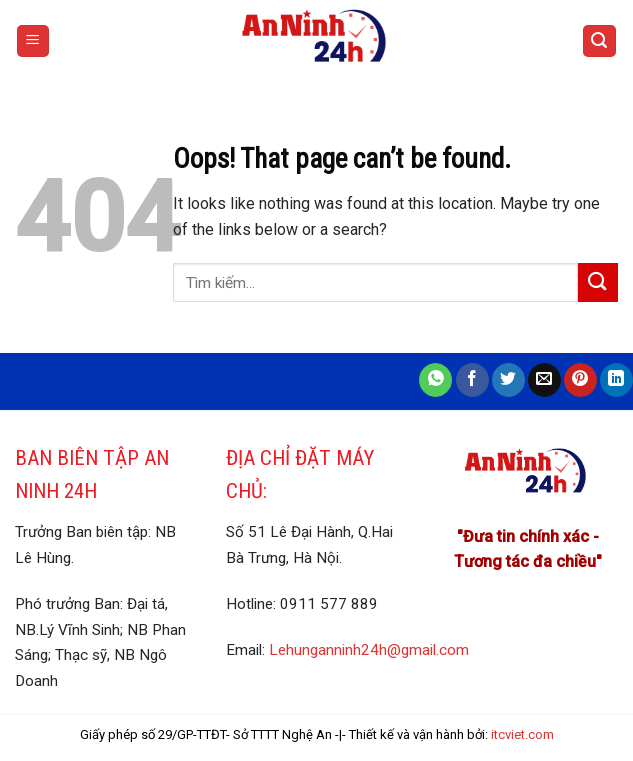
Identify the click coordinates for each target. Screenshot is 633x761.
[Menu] (33, 41)
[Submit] (598, 282)
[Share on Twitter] (508, 380)
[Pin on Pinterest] (580, 380)
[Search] (600, 41)
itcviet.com (522, 734)
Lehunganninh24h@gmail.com (369, 650)
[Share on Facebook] (472, 380)
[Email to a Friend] (544, 380)
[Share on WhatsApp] (435, 380)
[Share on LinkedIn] (616, 380)
